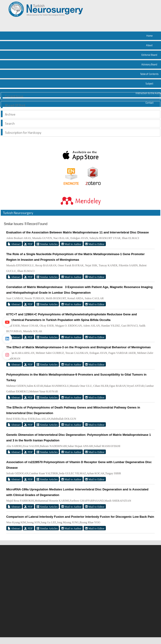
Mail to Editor (95, 244)
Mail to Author (71, 244)
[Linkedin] (7, 338)
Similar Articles (47, 244)
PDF (28, 244)
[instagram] (7, 355)
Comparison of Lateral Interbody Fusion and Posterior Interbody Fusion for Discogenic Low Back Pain (80, 517)
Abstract (14, 244)
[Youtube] (7, 322)
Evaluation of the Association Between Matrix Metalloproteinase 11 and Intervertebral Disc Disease (78, 232)
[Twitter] (7, 306)
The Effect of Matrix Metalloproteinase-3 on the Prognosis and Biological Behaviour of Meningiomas (79, 347)
